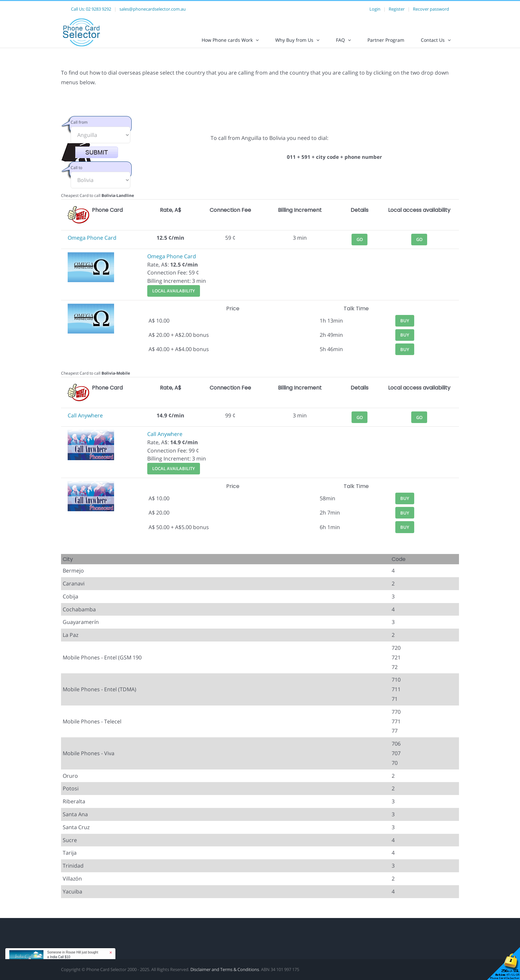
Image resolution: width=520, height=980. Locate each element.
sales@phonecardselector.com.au (153, 9)
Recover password (431, 9)
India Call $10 (60, 957)
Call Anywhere (85, 421)
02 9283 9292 (98, 9)
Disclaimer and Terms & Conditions (225, 975)
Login (375, 9)
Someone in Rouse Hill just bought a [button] (72, 955)
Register (397, 9)
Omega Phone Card (92, 243)
